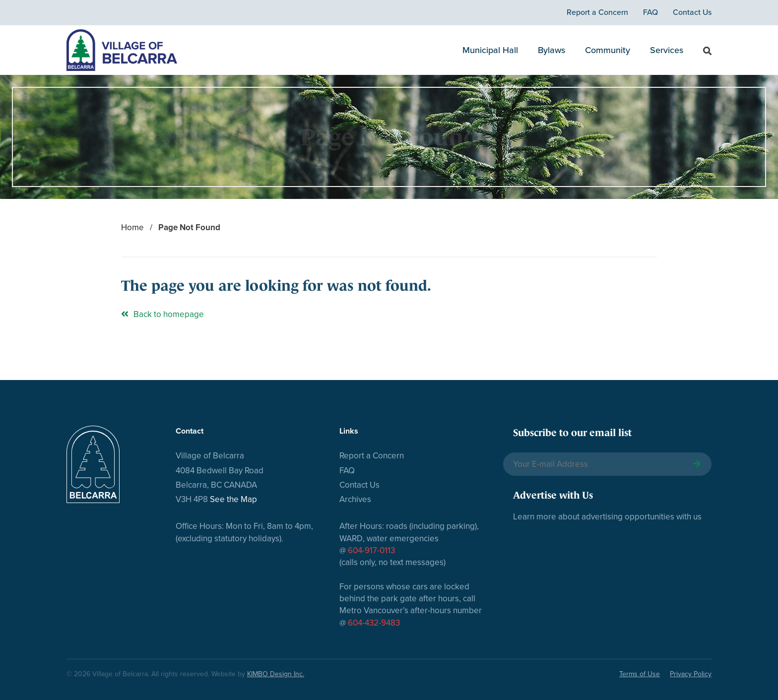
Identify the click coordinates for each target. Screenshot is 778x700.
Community (608, 50)
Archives (355, 499)
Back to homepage (162, 314)
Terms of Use (640, 674)
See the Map (233, 499)
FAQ (650, 12)
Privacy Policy (691, 674)
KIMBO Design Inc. (276, 674)
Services (667, 50)
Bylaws (551, 50)
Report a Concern (597, 12)
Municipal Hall (490, 50)
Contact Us (692, 12)
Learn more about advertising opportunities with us (607, 517)
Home (132, 227)
